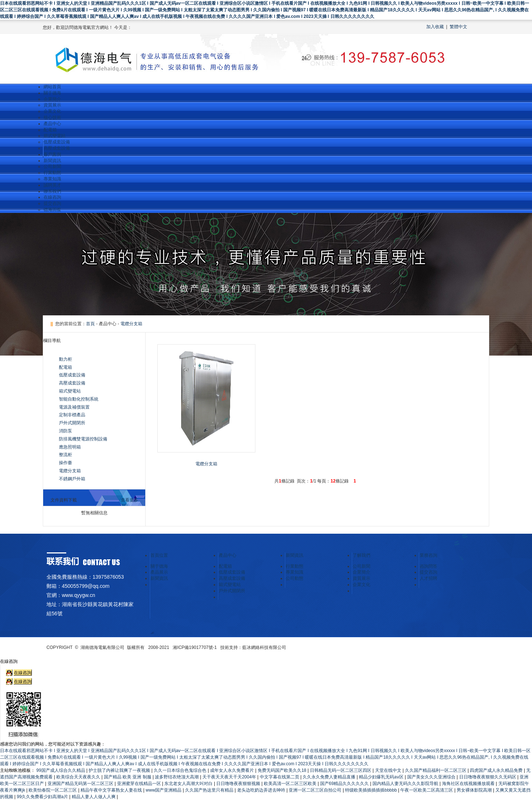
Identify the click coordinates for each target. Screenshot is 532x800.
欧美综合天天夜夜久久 (79, 777)
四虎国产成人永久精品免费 (497, 770)
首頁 (90, 324)
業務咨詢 (428, 555)
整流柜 (65, 455)
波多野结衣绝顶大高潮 (177, 777)
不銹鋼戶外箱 (72, 479)
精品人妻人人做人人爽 (94, 797)
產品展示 (159, 572)
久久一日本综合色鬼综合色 (181, 770)
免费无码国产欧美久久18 (283, 770)
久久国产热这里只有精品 (210, 790)
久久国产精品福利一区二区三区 (436, 770)
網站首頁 (52, 87)
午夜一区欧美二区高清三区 (427, 790)
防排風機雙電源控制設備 (83, 439)
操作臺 (65, 463)
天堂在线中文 (389, 770)
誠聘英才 (52, 185)
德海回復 (52, 210)
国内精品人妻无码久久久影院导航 (406, 784)
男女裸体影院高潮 (475, 790)
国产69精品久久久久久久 (345, 784)
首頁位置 (159, 555)
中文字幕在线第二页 (280, 777)
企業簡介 (52, 99)
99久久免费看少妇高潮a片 (43, 797)
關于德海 (52, 93)
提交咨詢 (52, 203)
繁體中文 (458, 27)
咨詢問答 (428, 566)
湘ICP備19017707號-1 (195, 647)
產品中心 (52, 124)
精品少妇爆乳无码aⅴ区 (382, 777)
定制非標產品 (72, 415)
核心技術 (52, 117)
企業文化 (52, 111)
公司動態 (295, 578)
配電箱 (50, 130)
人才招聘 (428, 578)
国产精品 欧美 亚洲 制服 (128, 777)
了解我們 (361, 555)
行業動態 (52, 173)
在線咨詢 (52, 197)
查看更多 (130, 500)
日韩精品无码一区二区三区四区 (341, 770)
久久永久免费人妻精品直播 (329, 777)
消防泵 (65, 431)
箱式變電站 (55, 136)
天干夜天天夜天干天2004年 (230, 777)
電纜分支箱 (131, 324)
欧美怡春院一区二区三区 (53, 790)
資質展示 (52, 105)
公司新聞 (52, 166)
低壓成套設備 (57, 142)
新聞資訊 (52, 161)
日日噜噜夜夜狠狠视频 (239, 784)
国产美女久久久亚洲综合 (432, 777)
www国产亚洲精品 (164, 790)
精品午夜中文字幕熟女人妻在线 (112, 790)
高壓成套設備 (57, 148)
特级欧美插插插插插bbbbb (372, 790)
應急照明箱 (70, 447)
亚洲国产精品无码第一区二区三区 (81, 784)
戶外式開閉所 (72, 423)
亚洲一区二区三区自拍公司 (316, 790)
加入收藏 (435, 27)
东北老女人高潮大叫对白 (189, 784)
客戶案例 (52, 154)
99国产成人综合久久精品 (61, 770)
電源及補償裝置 (74, 407)
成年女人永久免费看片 (233, 770)
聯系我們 (52, 191)
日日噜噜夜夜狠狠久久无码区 (488, 777)
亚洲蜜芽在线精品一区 (140, 784)
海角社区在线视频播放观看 (469, 784)
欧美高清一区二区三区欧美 (291, 784)
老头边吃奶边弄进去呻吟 (262, 790)
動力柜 (65, 359)
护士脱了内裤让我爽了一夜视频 (120, 770)
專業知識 (52, 179)
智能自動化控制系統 (79, 399)
